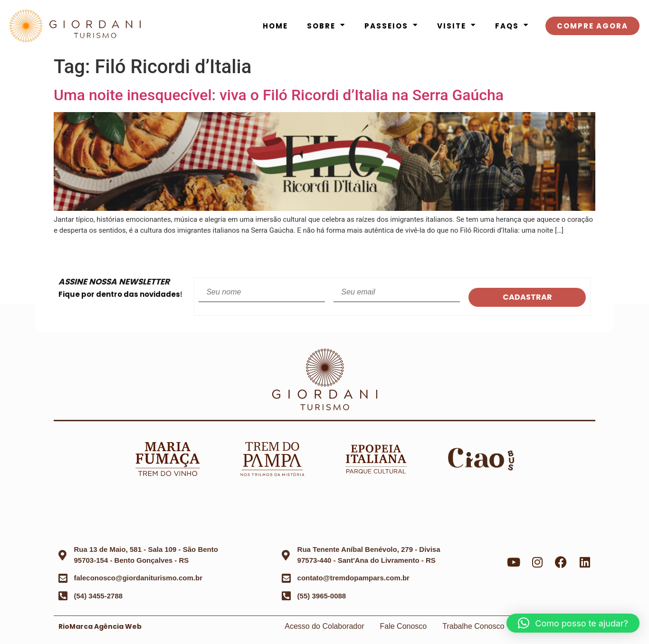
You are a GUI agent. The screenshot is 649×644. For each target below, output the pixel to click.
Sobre (326, 26)
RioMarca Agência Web (100, 626)
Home (275, 26)
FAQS (512, 26)
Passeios (391, 26)
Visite (457, 26)
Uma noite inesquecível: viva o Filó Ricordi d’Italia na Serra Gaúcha (279, 95)
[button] (573, 623)
